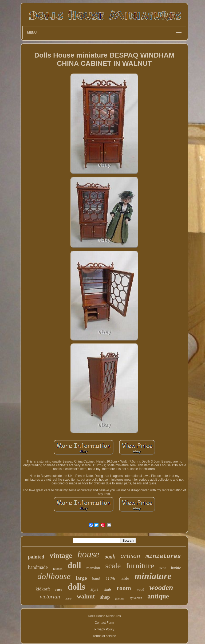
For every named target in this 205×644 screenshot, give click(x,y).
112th (110, 579)
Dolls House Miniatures (104, 616)
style (94, 589)
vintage (61, 556)
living (68, 599)
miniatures (163, 556)
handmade (38, 567)
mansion (93, 568)
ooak (110, 557)
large (81, 578)
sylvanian (136, 598)
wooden (161, 587)
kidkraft (43, 589)
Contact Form (105, 623)
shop (105, 597)
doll (74, 565)
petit (162, 568)
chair (108, 590)
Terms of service (104, 636)
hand (96, 579)
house (88, 554)
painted (36, 557)
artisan (131, 556)
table (125, 578)
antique (158, 596)
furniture (140, 566)
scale (113, 566)
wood (140, 590)
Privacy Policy (105, 629)
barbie (176, 568)
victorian (50, 597)
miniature (153, 576)
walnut (86, 596)
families (120, 598)
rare (59, 589)
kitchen (58, 569)
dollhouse (54, 576)
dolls (76, 587)
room (124, 588)
